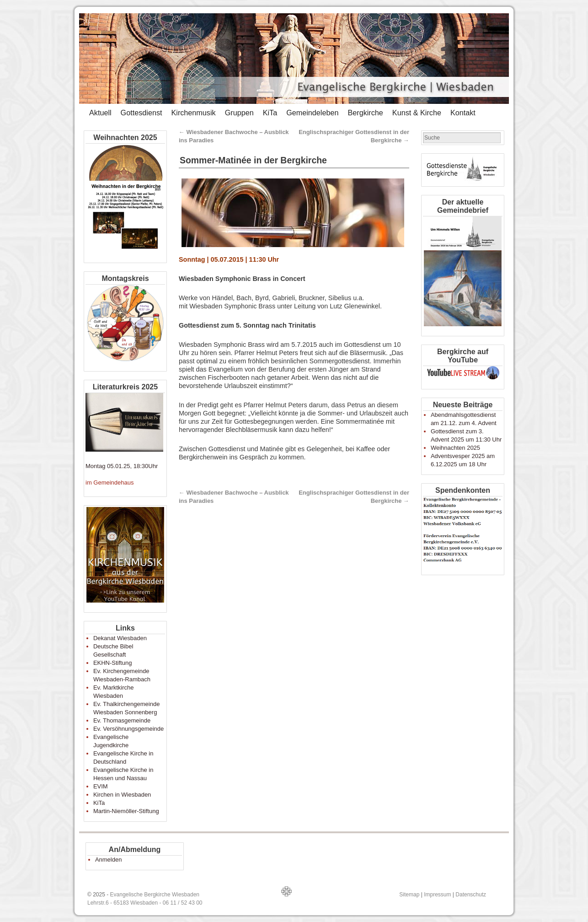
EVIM (101, 786)
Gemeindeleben (312, 113)
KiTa (270, 113)
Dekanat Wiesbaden (120, 638)
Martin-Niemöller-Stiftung (126, 811)
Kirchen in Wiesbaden (122, 795)
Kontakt (463, 113)
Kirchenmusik (193, 113)
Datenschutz (471, 895)
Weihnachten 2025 (455, 448)
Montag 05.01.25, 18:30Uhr (122, 466)
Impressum (437, 895)
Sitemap (409, 895)
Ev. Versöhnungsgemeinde (128, 729)
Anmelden (109, 860)
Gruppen (239, 113)
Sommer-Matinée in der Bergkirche (253, 160)
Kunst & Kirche (417, 113)
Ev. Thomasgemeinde (122, 720)
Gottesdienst (142, 113)
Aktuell (100, 113)
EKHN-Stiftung (113, 663)
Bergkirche (365, 113)
